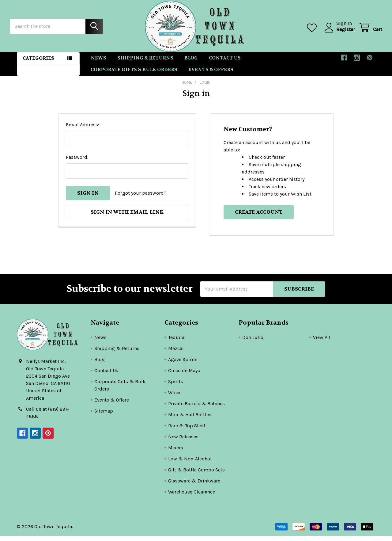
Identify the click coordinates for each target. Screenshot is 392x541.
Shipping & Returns (145, 63)
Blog (191, 63)
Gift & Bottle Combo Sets (196, 475)
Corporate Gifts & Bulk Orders (134, 75)
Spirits (176, 387)
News (98, 63)
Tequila (176, 343)
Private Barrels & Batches (196, 409)
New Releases (183, 442)
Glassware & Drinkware (194, 486)
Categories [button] (38, 63)
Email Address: (83, 130)
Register (339, 33)
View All (322, 343)
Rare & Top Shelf (187, 431)
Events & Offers (211, 75)
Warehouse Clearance (192, 497)
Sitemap (104, 416)
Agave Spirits (183, 365)
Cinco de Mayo (184, 376)
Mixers (176, 453)
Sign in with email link (127, 217)
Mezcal (176, 354)
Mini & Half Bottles (190, 420)
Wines (175, 398)
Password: (77, 162)
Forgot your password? (141, 198)
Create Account (259, 217)
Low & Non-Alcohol (190, 464)
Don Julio (253, 343)
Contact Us (225, 63)
